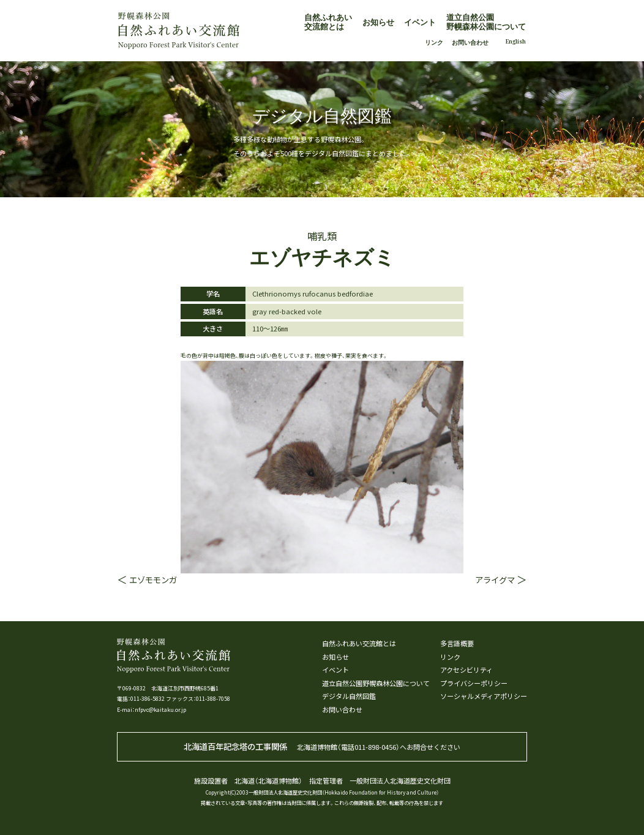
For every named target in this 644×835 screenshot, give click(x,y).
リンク (434, 42)
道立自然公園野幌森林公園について (486, 22)
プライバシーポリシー (474, 683)
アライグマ (495, 580)
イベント (420, 22)
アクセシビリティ (466, 670)
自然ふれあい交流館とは (328, 22)
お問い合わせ (470, 42)
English (516, 41)
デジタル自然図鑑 (349, 696)
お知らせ (378, 22)
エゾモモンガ (153, 580)
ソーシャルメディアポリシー (484, 696)
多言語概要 (457, 644)
